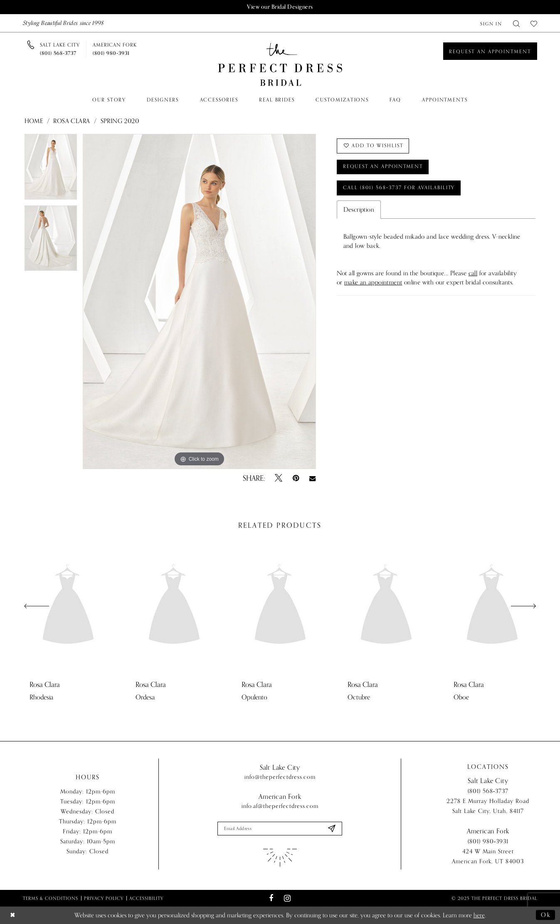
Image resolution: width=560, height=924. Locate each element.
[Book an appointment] (490, 51)
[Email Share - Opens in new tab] (312, 478)
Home (34, 121)
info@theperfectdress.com (280, 777)
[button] (491, 23)
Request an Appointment (385, 167)
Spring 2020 (120, 121)
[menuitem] (491, 23)
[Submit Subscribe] (332, 829)
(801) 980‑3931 (488, 842)
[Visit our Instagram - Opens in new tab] (287, 898)
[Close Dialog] (13, 915)
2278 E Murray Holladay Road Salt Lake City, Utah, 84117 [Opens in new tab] (488, 807)
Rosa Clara (72, 121)
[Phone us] (60, 49)
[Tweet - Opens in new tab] (279, 478)
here (479, 915)
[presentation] (68, 607)
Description (359, 210)
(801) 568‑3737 (488, 792)
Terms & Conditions (51, 898)
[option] (51, 170)
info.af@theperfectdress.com (280, 806)
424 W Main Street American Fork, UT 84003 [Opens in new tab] (488, 857)
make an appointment (373, 283)
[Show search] (516, 23)
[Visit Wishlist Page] (534, 23)
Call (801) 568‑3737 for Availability (400, 188)
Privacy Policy (104, 898)
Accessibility (146, 898)
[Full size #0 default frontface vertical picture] (199, 301)
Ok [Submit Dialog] (546, 915)
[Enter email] (280, 829)
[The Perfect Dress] (280, 65)
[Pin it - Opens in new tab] (296, 478)
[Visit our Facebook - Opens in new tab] (271, 899)
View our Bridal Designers (280, 7)
